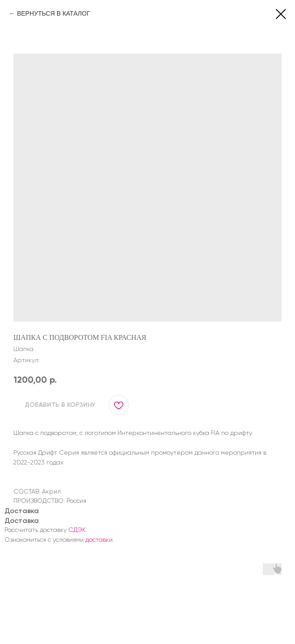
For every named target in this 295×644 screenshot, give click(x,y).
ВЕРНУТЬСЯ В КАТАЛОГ (54, 13)
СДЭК (77, 530)
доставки (99, 539)
